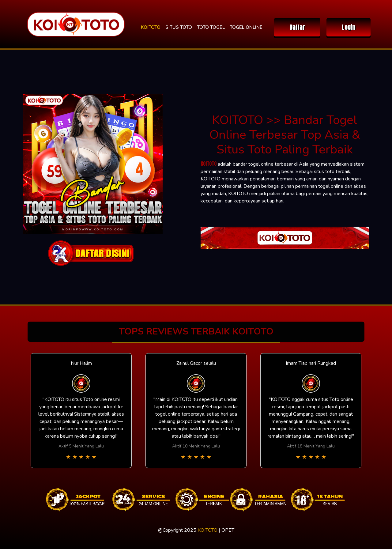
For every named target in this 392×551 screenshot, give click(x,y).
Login (349, 27)
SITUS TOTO (179, 27)
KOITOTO (151, 27)
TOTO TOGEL (211, 27)
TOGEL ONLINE (246, 27)
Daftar (297, 27)
